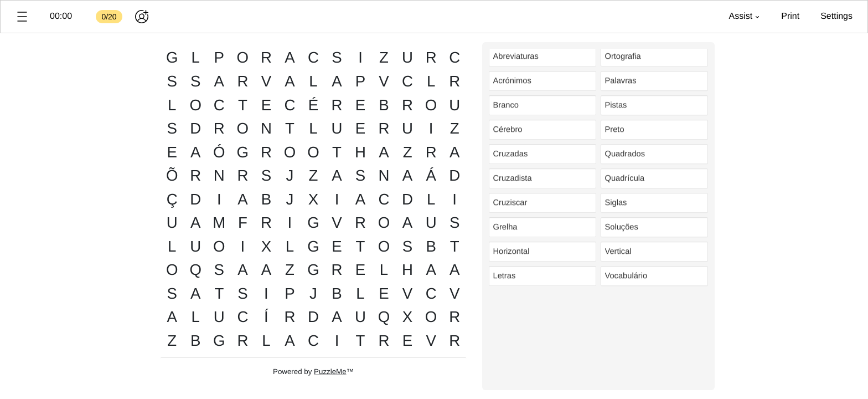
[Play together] (142, 17)
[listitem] (542, 59)
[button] (22, 17)
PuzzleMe (330, 372)
